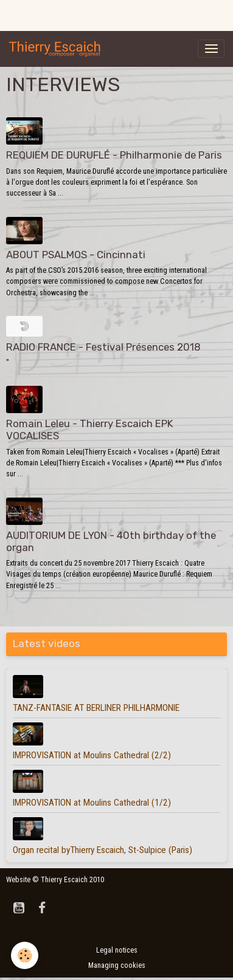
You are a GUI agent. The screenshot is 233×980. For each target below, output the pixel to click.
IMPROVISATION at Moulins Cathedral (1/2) (92, 803)
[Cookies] (25, 955)
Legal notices (117, 950)
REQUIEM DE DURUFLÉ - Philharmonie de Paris (114, 155)
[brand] (57, 49)
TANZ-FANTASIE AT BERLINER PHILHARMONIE (96, 708)
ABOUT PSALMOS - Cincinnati (76, 255)
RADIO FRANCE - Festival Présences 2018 (103, 347)
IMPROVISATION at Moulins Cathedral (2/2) (92, 755)
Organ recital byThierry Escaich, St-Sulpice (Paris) (103, 850)
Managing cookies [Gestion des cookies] (117, 965)
